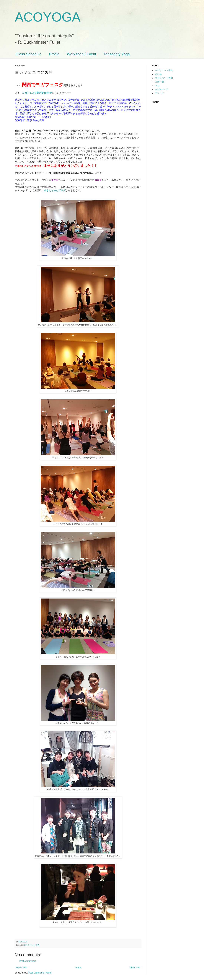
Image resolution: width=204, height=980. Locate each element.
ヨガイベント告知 (164, 78)
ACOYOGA (48, 17)
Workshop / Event (81, 54)
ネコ (157, 86)
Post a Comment (28, 961)
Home (78, 968)
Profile (54, 54)
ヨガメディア (162, 89)
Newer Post (22, 968)
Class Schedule (29, 54)
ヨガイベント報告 (31, 945)
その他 (158, 74)
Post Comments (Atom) (40, 973)
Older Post (135, 968)
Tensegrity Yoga (117, 54)
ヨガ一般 (159, 82)
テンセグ (159, 93)
